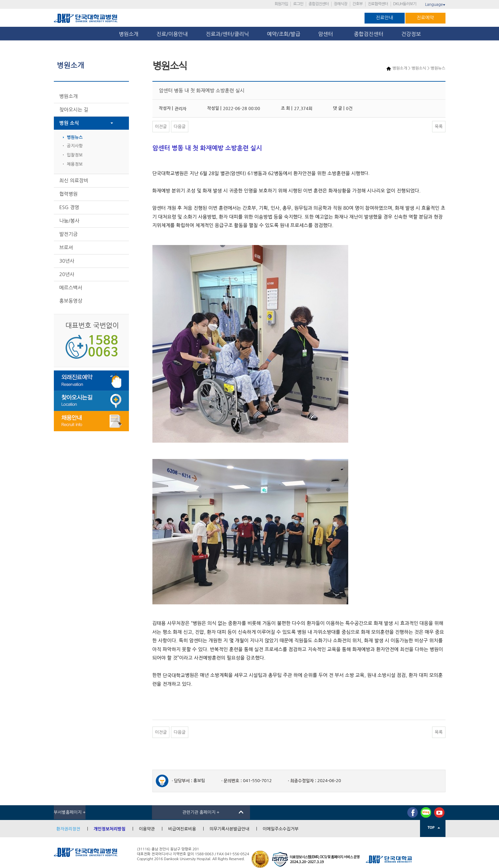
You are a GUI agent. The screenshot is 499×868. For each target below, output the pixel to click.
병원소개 (129, 34)
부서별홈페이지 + (70, 812)
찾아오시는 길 (74, 110)
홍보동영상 (71, 301)
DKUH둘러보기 (405, 4)
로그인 (298, 4)
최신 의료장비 (74, 180)
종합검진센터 (319, 4)
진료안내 (385, 18)
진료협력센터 (378, 4)
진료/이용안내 (172, 34)
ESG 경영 (69, 207)
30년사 (67, 261)
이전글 (161, 127)
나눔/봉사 (70, 221)
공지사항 (75, 146)
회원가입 (281, 4)
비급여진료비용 (182, 829)
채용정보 (75, 164)
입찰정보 (75, 155)
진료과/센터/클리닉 (227, 34)
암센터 (327, 34)
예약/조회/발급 (284, 34)
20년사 (67, 274)
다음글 (180, 127)
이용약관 (147, 829)
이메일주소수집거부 (281, 829)
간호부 (358, 4)
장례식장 (341, 4)
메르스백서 (71, 288)
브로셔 (66, 247)
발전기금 (69, 234)
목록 (439, 127)
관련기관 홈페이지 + (201, 812)
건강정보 (411, 34)
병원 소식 (69, 123)
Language (435, 5)
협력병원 (69, 194)
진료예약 (425, 18)
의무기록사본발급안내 (229, 829)
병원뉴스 (75, 137)
